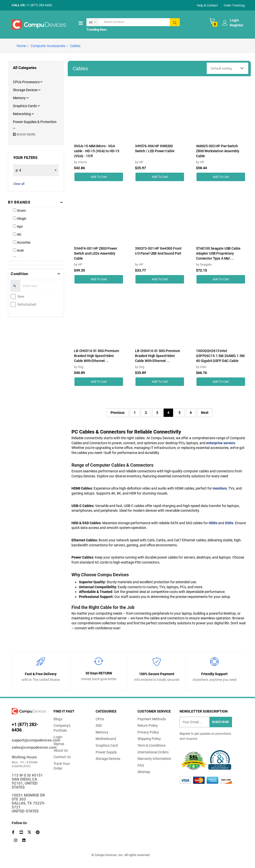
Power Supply (106, 752)
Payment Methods (152, 719)
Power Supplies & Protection (35, 122)
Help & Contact (207, 5)
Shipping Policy (149, 739)
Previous (118, 413)
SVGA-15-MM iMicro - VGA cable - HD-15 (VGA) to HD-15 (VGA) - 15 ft (97, 151)
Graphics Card (107, 745)
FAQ (141, 765)
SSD (99, 725)
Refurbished (27, 304)
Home (21, 46)
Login (58, 737)
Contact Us (62, 757)
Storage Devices (26, 90)
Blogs (58, 719)
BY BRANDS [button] (19, 202)
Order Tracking (234, 5)
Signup (59, 744)
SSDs (229, 523)
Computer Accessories (48, 46)
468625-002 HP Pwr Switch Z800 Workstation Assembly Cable (218, 151)
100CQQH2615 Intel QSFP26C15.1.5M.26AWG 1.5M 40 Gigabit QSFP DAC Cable (220, 356)
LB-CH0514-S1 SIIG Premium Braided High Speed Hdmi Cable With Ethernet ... (96, 356)
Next (205, 413)
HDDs (213, 523)
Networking (22, 114)
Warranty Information (154, 759)
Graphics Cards (25, 106)
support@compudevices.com (29, 740)
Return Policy (148, 725)
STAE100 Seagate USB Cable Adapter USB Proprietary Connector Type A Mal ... (218, 253)
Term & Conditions (152, 745)
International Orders (153, 752)
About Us (61, 750)
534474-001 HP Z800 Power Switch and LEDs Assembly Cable (96, 253)
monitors (220, 488)
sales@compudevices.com (29, 747)
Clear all (19, 184)
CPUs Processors (27, 82)
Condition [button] (19, 274)
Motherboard (106, 739)
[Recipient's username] (206, 722)
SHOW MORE (24, 134)
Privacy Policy (148, 732)
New (21, 296)
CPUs (100, 719)
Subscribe (221, 722)
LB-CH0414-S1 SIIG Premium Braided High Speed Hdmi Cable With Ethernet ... (158, 356)
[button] (41, 82)
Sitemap (144, 772)
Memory (20, 98)
